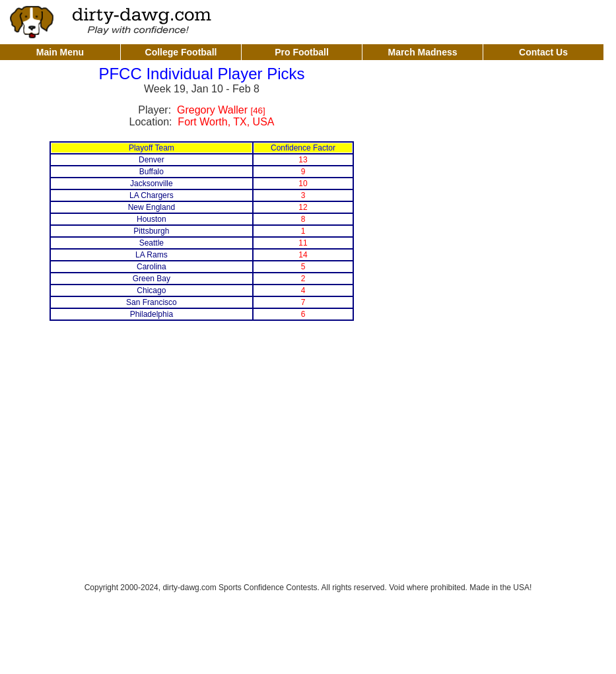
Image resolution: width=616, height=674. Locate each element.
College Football (181, 52)
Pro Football (302, 52)
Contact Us (543, 52)
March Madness (422, 52)
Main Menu (60, 52)
